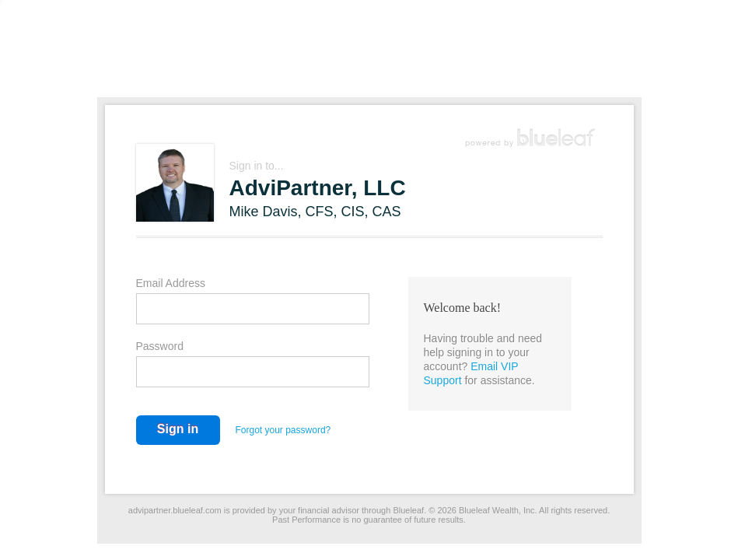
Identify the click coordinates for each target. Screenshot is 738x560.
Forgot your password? (283, 430)
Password (160, 346)
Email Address (171, 283)
